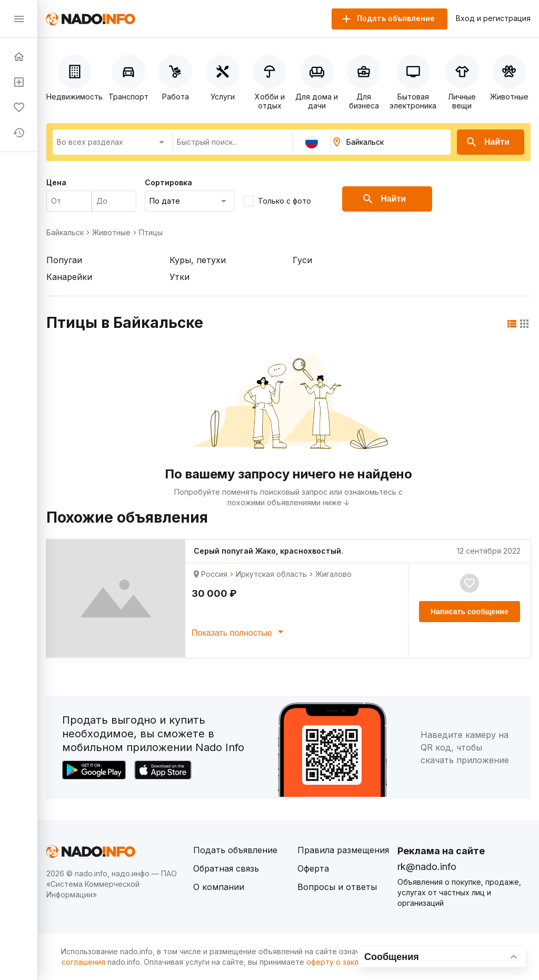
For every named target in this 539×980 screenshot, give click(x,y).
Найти (487, 142)
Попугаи (64, 260)
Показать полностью (239, 632)
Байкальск (65, 233)
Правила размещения (343, 850)
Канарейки (69, 277)
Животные (111, 233)
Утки (179, 277)
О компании (219, 887)
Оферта (313, 868)
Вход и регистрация (493, 18)
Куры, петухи (198, 260)
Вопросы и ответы (337, 887)
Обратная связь (226, 868)
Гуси (302, 260)
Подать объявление (235, 850)
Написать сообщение (470, 612)
